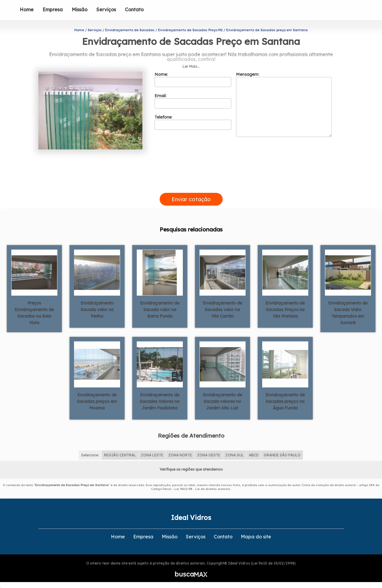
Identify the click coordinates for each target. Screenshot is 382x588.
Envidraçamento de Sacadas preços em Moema (97, 401)
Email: (193, 101)
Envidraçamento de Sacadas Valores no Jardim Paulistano (160, 401)
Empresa (53, 10)
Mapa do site (256, 537)
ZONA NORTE (180, 455)
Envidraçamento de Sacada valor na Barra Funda (160, 310)
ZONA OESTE (209, 455)
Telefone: (193, 122)
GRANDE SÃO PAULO (282, 455)
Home (27, 10)
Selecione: (90, 455)
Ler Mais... (191, 66)
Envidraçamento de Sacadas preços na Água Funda (285, 401)
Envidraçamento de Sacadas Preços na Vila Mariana (285, 310)
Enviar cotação (191, 199)
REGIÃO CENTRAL (120, 455)
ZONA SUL (235, 455)
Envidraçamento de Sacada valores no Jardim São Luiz (222, 401)
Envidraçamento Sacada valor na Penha (97, 310)
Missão (80, 10)
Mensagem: (284, 104)
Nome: (193, 79)
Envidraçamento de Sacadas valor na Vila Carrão (222, 310)
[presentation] (191, 186)
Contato (134, 10)
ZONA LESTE (152, 455)
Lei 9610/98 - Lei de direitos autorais (202, 489)
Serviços (106, 10)
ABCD (254, 455)
